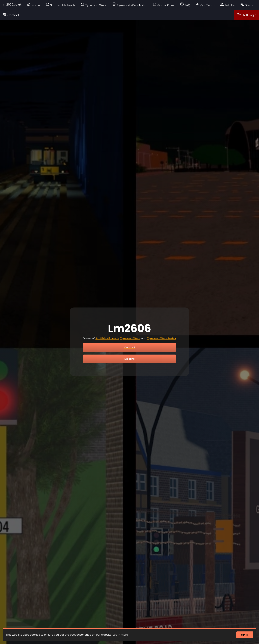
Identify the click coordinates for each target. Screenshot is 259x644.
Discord (248, 5)
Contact (11, 15)
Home (33, 5)
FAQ (185, 5)
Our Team (205, 5)
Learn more (120, 635)
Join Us (227, 5)
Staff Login (247, 15)
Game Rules (164, 5)
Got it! (245, 635)
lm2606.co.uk (12, 5)
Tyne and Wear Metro (130, 5)
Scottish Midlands (60, 5)
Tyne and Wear (94, 5)
